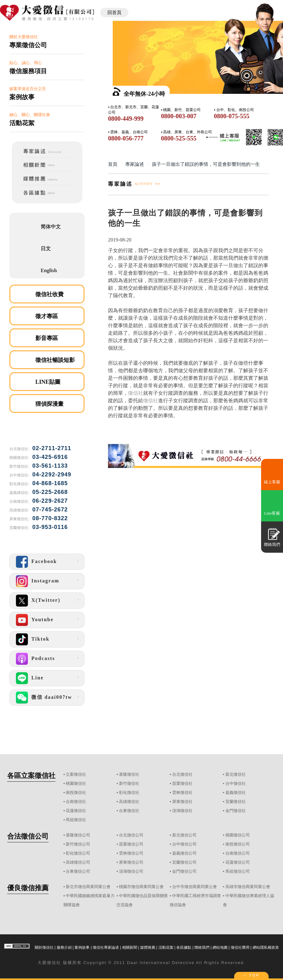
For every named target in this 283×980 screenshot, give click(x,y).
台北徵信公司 (131, 835)
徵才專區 (47, 316)
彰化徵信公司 (78, 853)
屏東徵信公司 (131, 862)
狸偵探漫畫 (49, 404)
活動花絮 (166, 947)
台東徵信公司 (78, 871)
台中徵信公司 (184, 844)
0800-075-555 (232, 116)
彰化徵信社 (129, 792)
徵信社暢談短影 (55, 360)
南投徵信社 (76, 792)
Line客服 (272, 513)
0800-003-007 (179, 116)
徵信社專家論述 (106, 947)
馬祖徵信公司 (238, 871)
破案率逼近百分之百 (47, 94)
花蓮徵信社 (76, 811)
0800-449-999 (126, 119)
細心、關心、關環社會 (47, 120)
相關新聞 (130, 947)
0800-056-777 (126, 138)
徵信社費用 (240, 947)
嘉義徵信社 (236, 792)
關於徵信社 (44, 947)
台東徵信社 (129, 811)
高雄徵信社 (129, 802)
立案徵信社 (76, 774)
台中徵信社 (236, 783)
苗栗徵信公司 (131, 844)
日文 (46, 249)
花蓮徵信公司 (238, 862)
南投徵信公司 (238, 844)
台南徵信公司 (238, 853)
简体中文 (51, 227)
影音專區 (47, 338)
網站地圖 (220, 947)
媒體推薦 (148, 947)
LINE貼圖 (48, 382)
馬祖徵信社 (76, 820)
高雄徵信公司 (78, 862)
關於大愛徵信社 (47, 42)
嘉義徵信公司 (184, 853)
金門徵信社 (236, 811)
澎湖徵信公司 (131, 871)
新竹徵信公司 (78, 844)
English (49, 270)
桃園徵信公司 (238, 835)
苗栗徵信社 (182, 783)
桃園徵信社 (76, 783)
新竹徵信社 (129, 783)
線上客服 (272, 482)
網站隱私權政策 (266, 947)
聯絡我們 (202, 947)
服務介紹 (64, 947)
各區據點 (184, 947)
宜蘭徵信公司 (184, 862)
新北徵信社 (236, 774)
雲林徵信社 (182, 792)
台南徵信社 (76, 802)
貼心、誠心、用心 (47, 68)
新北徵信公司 (184, 835)
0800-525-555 (179, 138)
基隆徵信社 (129, 774)
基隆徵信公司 (78, 835)
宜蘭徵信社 (236, 802)
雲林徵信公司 (131, 853)
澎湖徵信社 (182, 811)
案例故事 (82, 947)
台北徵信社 (182, 774)
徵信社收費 (49, 294)
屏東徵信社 (182, 802)
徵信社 (136, 393)
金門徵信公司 (184, 871)
